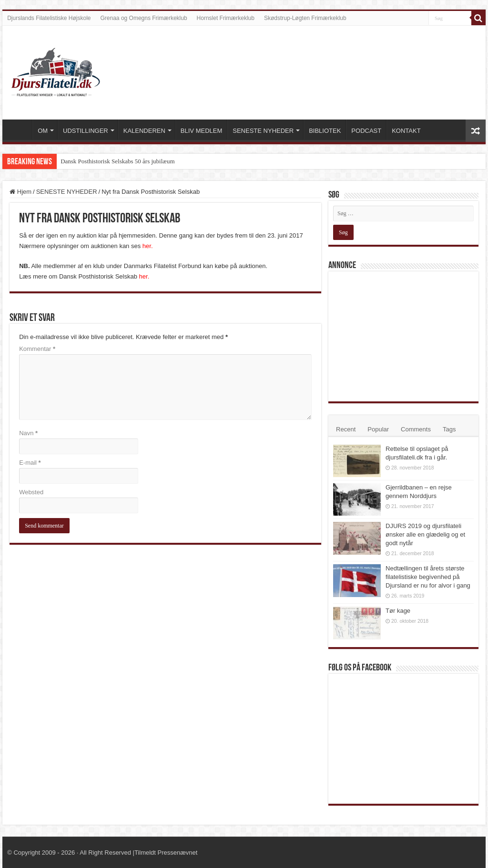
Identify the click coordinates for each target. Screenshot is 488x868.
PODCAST (366, 131)
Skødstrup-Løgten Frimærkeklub (305, 18)
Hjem (20, 192)
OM (43, 131)
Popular (378, 429)
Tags (449, 429)
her (143, 276)
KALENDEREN (144, 131)
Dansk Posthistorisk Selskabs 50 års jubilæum (117, 161)
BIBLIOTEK (325, 131)
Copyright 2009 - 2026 (44, 853)
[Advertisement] (405, 336)
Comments (416, 429)
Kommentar (37, 349)
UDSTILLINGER (86, 131)
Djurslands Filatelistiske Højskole (49, 18)
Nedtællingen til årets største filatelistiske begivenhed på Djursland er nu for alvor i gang (428, 577)
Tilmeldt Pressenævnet (166, 853)
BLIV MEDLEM (201, 131)
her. (148, 246)
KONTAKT (406, 131)
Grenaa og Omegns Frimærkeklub (144, 18)
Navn (28, 433)
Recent (346, 429)
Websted (31, 492)
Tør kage (398, 611)
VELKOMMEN (20, 130)
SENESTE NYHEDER (263, 131)
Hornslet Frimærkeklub (226, 18)
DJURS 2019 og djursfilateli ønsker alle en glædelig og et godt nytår (425, 534)
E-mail (30, 463)
